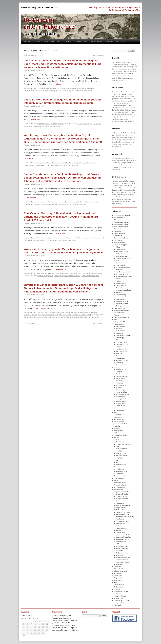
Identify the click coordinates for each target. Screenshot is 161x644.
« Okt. (23, 636)
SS (117, 462)
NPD (117, 544)
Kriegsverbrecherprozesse (89, 313)
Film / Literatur (120, 265)
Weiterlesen (61, 84)
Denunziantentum (119, 233)
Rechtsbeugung (68, 91)
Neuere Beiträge (98, 55)
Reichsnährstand (119, 490)
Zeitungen (119, 306)
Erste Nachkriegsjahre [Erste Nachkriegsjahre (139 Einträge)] (66, 627)
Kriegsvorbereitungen (122, 394)
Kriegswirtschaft (121, 397)
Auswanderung (120, 249)
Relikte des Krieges (122, 553)
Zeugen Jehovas (121, 508)
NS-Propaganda (119, 431)
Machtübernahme (119, 419)
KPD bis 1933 (120, 469)
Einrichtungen (120, 338)
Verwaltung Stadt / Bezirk (122, 601)
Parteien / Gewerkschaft (123, 288)
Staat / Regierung (119, 585)
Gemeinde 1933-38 (122, 342)
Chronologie (118, 231)
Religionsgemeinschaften (46, 315)
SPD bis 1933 (120, 474)
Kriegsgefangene (121, 385)
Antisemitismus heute (44, 163)
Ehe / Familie (118, 240)
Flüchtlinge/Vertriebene (123, 267)
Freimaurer (117, 315)
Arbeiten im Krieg (121, 369)
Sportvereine (120, 292)
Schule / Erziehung (120, 569)
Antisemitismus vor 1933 (60, 163)
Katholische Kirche (122, 501)
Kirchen (118, 530)
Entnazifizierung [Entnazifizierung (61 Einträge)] (58, 616)
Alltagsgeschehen (119, 218)
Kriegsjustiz (119, 388)
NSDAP (116, 437)
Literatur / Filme (91, 163)
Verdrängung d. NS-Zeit (121, 591)
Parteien (116, 467)
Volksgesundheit (119, 603)
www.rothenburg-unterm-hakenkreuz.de (39, 7)
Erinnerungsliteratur (122, 376)
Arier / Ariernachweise (121, 227)
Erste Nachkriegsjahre (44, 88)
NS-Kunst (117, 428)
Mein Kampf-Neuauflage (123, 537)
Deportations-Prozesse (32, 204)
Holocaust (82, 163)
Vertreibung (119, 363)
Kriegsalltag (120, 381)
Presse (116, 480)
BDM (118, 440)
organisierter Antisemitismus (71, 276)
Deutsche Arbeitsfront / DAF (125, 444)
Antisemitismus (54, 165)
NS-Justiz (59, 91)
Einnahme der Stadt (122, 374)
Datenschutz (120, 41)
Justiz (80, 124)
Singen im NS (118, 578)
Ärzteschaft (117, 229)
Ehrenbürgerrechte (120, 242)
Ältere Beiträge (30, 55)
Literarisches (53, 238)
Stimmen (69, 41)
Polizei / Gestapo (119, 478)
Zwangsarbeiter (121, 410)
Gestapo (55, 204)
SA (117, 460)
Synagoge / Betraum (122, 360)
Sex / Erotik (118, 573)
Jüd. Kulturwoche (121, 349)
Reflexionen (120, 551)
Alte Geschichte (119, 220)
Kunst (116, 412)
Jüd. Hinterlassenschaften (124, 272)
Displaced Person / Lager (123, 258)
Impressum (109, 41)
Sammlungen (118, 567)
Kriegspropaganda (121, 390)
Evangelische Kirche (73, 313)
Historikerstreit (120, 524)
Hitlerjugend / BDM (120, 322)
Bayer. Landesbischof (31, 317)
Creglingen (119, 333)
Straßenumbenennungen (82, 315)
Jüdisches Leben (43, 238)
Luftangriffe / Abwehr (123, 399)
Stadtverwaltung (121, 295)
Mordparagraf (88, 124)
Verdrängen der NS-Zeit (123, 564)
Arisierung (119, 329)
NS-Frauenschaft (121, 453)
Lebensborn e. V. (119, 415)
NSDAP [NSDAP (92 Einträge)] (65, 623)
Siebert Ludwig (119, 576)
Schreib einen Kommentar (83, 91)
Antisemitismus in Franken (122, 222)
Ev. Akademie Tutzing (123, 521)
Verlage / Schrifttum (120, 596)
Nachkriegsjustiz (87, 88)
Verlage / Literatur (121, 297)
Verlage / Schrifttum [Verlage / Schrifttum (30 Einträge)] (65, 625)
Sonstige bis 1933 (121, 471)
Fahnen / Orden (121, 378)
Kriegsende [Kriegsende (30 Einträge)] (71, 620)
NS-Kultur (117, 426)
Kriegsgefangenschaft (74, 88)
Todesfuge (53, 240)
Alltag (118, 247)
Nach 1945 (97, 274)
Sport (116, 582)
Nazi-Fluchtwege (121, 283)
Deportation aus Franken (56, 202)
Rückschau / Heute (72, 238)
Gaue (117, 446)
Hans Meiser (43, 317)
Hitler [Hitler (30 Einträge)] (77, 630)
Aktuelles (37, 41)
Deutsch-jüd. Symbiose (45, 276)
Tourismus (117, 589)
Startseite (28, 41)
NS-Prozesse (82, 202)
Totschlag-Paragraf (35, 126)
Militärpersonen (121, 401)
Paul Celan (45, 240)
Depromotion (118, 236)
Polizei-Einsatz (120, 403)
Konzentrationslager (122, 351)
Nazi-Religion (120, 503)
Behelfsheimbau (121, 442)
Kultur (118, 279)
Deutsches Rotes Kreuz (121, 238)
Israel (118, 526)
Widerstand (117, 605)
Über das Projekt (49, 41)
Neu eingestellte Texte (121, 424)
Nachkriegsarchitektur (123, 539)
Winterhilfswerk (121, 465)
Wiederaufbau (120, 299)
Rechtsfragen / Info (57, 124)
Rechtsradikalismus (122, 548)
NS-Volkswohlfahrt (122, 456)
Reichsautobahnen (119, 487)
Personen (62, 238)
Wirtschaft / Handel (122, 304)
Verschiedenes (84, 238)
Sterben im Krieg (121, 406)
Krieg (116, 367)
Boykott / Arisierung (54, 274)
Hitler (116, 320)
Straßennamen (118, 587)
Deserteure (119, 372)
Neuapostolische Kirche (123, 505)
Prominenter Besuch (120, 483)
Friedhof (118, 340)
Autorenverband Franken (32, 240)
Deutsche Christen (43, 313)
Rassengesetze (29, 165)
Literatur (61, 41)
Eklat (117, 261)
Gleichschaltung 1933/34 (122, 317)
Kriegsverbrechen (121, 392)
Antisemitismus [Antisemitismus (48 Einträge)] (66, 618)
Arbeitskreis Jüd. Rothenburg (125, 517)
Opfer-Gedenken (121, 286)
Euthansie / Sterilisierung (122, 310)
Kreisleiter (119, 451)
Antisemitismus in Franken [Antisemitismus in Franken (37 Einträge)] (60, 620)
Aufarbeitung (73, 163)
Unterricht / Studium (122, 560)
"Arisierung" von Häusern (122, 215)
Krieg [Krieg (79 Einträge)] (66, 615)
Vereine (116, 594)
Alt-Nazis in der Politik (123, 512)
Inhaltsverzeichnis (96, 41)
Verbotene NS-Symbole (123, 562)
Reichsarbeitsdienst (120, 485)
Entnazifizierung (121, 263)
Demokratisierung (121, 256)
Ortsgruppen (120, 458)
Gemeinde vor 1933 (122, 344)
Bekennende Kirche (122, 494)
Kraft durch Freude (122, 449)
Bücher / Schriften (121, 254)
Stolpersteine (120, 555)
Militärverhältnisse (120, 422)
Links (85, 41)
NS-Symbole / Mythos (121, 435)
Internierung (120, 270)
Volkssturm (119, 408)
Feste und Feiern (119, 313)
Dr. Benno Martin (46, 204)
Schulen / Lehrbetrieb (120, 571)
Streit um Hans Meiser (73, 317)
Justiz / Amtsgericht (59, 88)
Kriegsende (119, 383)
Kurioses (119, 281)
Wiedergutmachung (122, 301)
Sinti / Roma (118, 580)
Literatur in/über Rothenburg (125, 535)
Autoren (78, 41)
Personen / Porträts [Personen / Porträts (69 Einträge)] (68, 630)
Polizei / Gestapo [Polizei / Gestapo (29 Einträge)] (56, 630)
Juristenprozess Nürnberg (46, 91)
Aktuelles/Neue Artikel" (120, 106)
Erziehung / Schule (120, 308)
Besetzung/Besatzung (122, 252)
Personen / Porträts (30, 315)
